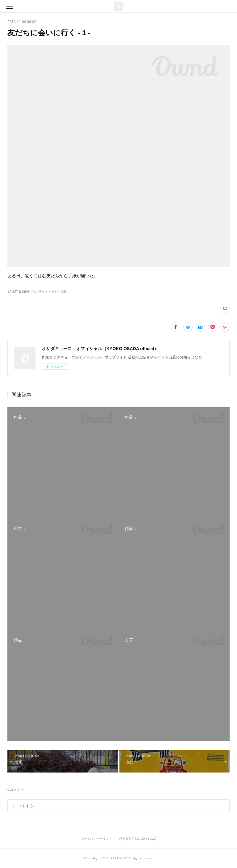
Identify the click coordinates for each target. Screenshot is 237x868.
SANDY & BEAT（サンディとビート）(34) (37, 292)
